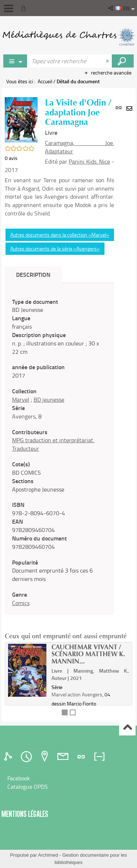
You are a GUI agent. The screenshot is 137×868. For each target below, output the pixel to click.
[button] (111, 8)
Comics (21, 603)
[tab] (9, 757)
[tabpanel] (59, 452)
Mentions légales (25, 814)
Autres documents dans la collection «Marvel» (60, 235)
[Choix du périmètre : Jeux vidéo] (15, 61)
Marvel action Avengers (77, 694)
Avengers (24, 416)
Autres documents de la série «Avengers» (55, 248)
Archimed (48, 855)
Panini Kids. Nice (89, 161)
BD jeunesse (49, 399)
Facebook (19, 778)
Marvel (21, 399)
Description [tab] (33, 274)
